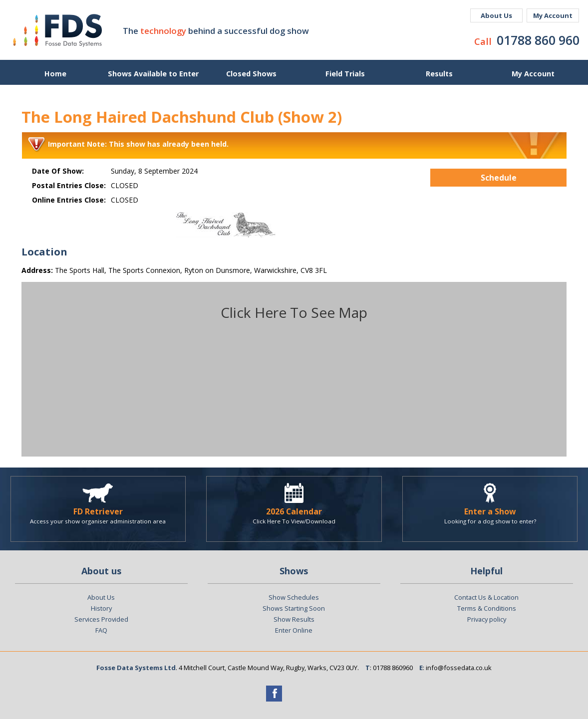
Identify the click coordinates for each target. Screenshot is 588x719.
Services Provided (101, 619)
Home (55, 74)
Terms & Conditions (487, 608)
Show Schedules (294, 597)
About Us (496, 15)
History (101, 608)
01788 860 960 (538, 40)
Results (439, 74)
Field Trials (345, 74)
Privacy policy (487, 619)
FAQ (101, 630)
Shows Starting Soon (294, 608)
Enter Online (294, 630)
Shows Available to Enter (153, 74)
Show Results (294, 619)
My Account (553, 15)
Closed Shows (251, 74)
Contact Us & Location (486, 597)
